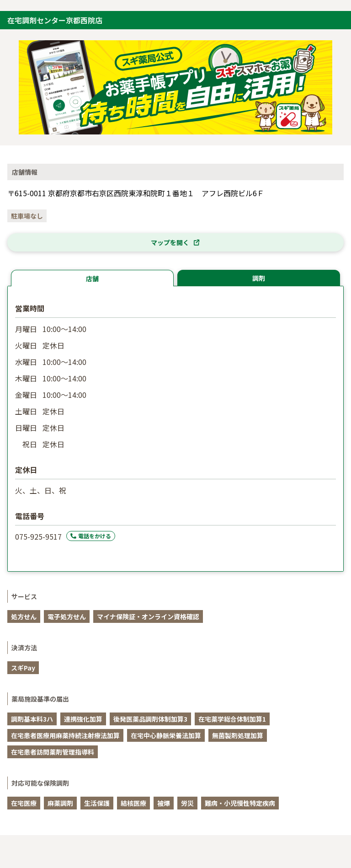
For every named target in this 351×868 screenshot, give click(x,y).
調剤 (259, 278)
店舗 (92, 279)
